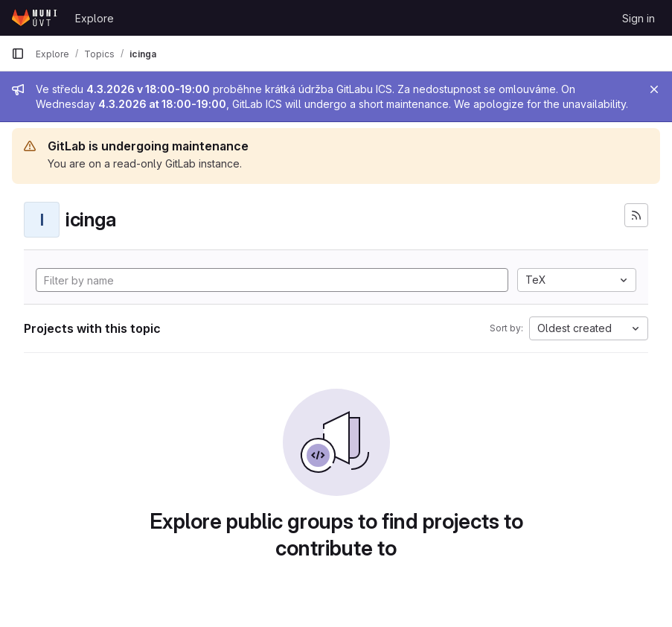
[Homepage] (36, 18)
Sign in (639, 18)
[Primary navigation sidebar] (18, 54)
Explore (95, 18)
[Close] (654, 89)
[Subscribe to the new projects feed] (636, 215)
